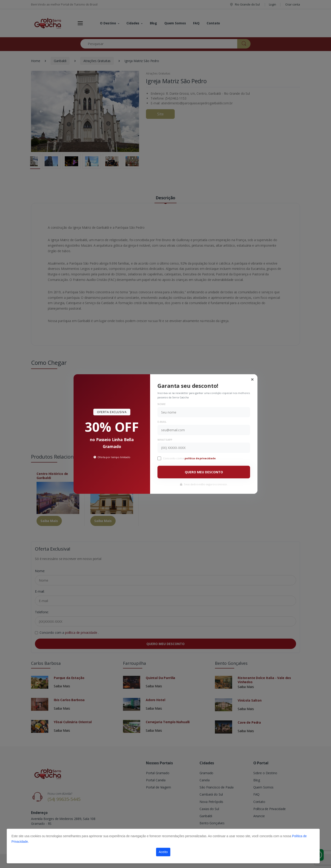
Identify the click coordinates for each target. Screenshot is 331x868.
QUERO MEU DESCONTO (204, 472)
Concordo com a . (190, 458)
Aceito (163, 852)
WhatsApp (165, 440)
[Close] (252, 379)
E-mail (162, 422)
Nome (161, 404)
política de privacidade (200, 458)
